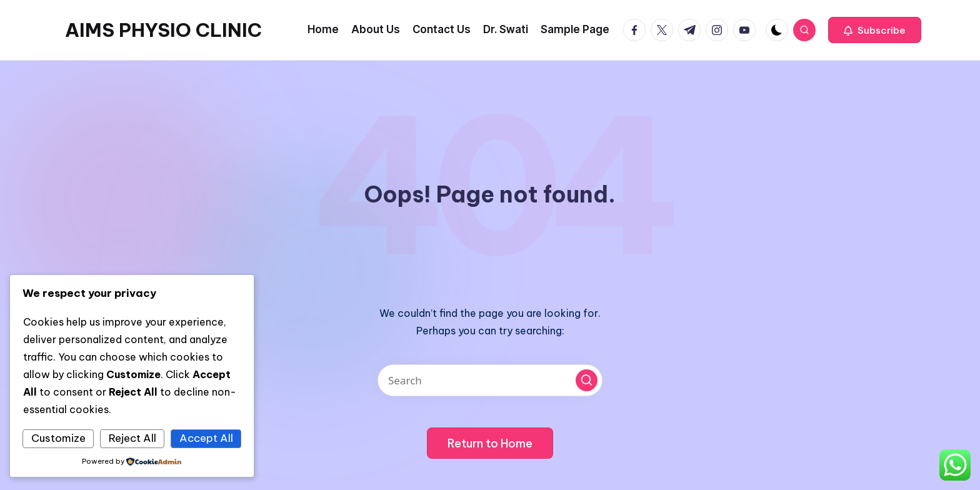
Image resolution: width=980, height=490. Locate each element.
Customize (58, 438)
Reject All (132, 438)
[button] (875, 30)
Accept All (206, 438)
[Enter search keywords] (490, 380)
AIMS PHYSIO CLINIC (163, 30)
